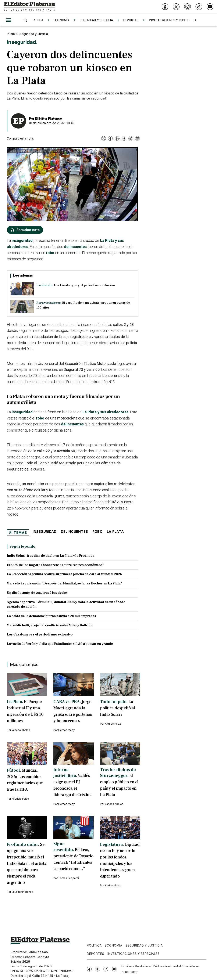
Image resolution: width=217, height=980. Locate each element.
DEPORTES (133, 20)
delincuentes (75, 247)
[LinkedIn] (117, 138)
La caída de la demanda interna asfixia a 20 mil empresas (51, 616)
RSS (126, 972)
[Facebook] (165, 7)
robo (50, 253)
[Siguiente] (195, 20)
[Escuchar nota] (25, 230)
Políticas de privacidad (167, 966)
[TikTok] (199, 7)
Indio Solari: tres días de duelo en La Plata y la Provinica (51, 556)
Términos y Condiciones (136, 966)
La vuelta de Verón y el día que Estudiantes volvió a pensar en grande (60, 644)
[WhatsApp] (131, 138)
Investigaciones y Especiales (134, 954)
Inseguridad (45, 532)
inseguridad (22, 240)
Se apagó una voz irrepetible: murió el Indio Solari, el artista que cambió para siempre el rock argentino (27, 864)
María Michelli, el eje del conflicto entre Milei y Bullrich (50, 625)
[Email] (138, 138)
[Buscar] (25, 20)
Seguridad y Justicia (34, 34)
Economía (114, 945)
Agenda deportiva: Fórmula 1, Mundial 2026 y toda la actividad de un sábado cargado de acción (66, 604)
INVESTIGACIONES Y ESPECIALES (174, 20)
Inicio (11, 34)
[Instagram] (187, 7)
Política (94, 945)
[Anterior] (34, 20)
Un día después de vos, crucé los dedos (37, 593)
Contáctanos (191, 966)
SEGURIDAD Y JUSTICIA (98, 20)
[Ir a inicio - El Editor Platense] (29, 7)
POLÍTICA (39, 20)
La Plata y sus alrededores (105, 412)
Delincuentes (74, 532)
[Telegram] (124, 138)
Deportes (96, 954)
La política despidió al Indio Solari (118, 708)
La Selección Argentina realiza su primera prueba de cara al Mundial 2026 (64, 574)
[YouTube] (210, 7)
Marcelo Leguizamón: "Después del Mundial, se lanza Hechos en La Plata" (64, 583)
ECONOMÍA (64, 20)
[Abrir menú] (9, 20)
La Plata (115, 532)
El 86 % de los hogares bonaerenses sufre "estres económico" (55, 565)
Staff (134, 972)
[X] (176, 7)
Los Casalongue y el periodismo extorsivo (40, 634)
